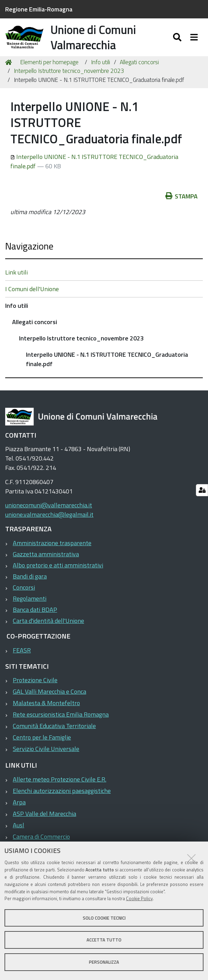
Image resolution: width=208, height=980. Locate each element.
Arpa (19, 810)
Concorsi (24, 595)
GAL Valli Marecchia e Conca (49, 700)
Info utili (101, 70)
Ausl (19, 833)
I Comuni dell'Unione (32, 297)
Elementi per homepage (49, 70)
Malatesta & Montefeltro (46, 711)
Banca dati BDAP (35, 618)
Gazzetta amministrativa (46, 562)
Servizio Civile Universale (46, 757)
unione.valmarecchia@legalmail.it (49, 523)
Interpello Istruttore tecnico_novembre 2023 (69, 79)
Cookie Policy (139, 898)
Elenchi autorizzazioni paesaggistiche (62, 799)
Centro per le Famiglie (42, 746)
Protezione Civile (35, 688)
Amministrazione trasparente (52, 551)
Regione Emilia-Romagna (39, 9)
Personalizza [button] (104, 962)
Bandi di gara (30, 584)
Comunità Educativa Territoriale (54, 734)
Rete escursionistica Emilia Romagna (61, 723)
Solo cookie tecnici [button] (104, 918)
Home (10, 70)
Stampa (182, 204)
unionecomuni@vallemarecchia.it (49, 513)
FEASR (22, 658)
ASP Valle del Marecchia (44, 822)
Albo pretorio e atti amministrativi (58, 573)
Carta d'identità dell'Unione (48, 629)
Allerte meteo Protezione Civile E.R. (60, 787)
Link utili (16, 280)
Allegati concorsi (139, 70)
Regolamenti (30, 606)
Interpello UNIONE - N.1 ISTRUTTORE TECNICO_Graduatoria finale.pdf (107, 367)
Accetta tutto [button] (104, 940)
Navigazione (29, 254)
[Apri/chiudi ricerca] (178, 41)
